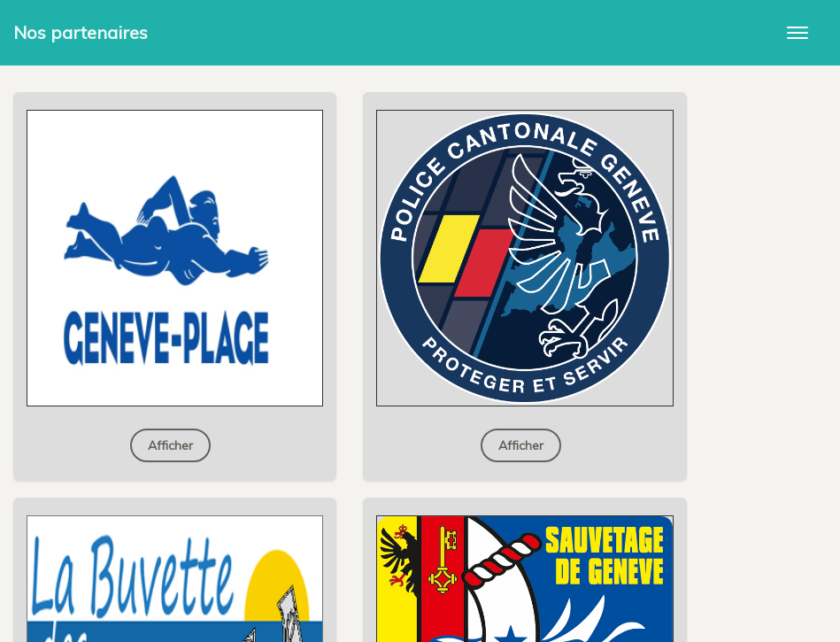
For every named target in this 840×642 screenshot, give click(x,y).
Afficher (170, 445)
